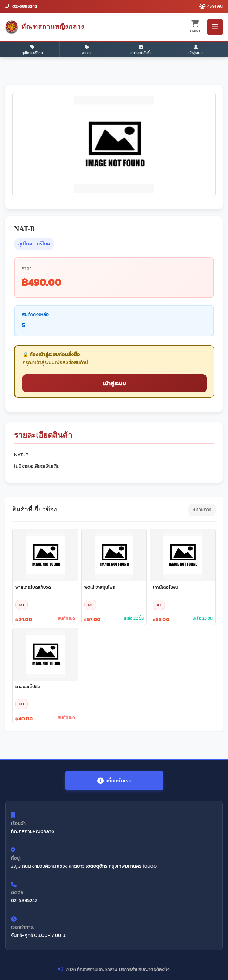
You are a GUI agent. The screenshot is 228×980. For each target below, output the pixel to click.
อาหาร (87, 50)
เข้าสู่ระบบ (196, 50)
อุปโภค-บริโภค (32, 50)
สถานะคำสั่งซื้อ (141, 50)
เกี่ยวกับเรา (114, 780)
